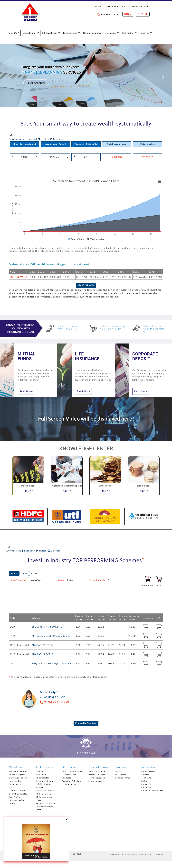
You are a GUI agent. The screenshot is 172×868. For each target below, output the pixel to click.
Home (98, 6)
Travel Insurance (97, 778)
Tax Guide (146, 778)
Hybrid (35, 574)
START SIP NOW (86, 286)
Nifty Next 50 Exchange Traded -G (51, 664)
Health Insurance (97, 772)
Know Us (12, 33)
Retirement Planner (45, 782)
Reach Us (144, 33)
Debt (24, 574)
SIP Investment (50, 33)
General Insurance (92, 33)
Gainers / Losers (17, 791)
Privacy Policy (130, 855)
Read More (26, 392)
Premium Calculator (72, 782)
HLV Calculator (69, 785)
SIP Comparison (43, 794)
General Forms (123, 778)
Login (128, 14)
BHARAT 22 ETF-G (42, 645)
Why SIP (39, 772)
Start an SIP (41, 775)
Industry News (149, 772)
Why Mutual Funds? (19, 772)
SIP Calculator (42, 778)
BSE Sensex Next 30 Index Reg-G (51, 636)
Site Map (158, 855)
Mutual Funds (29, 33)
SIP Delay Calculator (45, 804)
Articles (145, 775)
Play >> (28, 491)
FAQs (144, 782)
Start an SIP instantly (115, 6)
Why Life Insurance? (72, 772)
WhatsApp (17, 139)
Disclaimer (114, 855)
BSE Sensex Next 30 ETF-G (47, 627)
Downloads (110, 33)
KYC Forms (121, 775)
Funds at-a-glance (18, 775)
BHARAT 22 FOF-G (42, 655)
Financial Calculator (152, 791)
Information (128, 33)
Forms (118, 772)
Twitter (44, 139)
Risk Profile (15, 798)
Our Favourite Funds (19, 778)
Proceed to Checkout (86, 724)
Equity (14, 574)
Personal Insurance (98, 775)
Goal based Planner (45, 791)
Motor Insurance (97, 782)
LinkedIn (57, 139)
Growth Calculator (18, 794)
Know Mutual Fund (139, 6)
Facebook (31, 139)
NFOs (12, 788)
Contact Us (145, 855)
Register (142, 14)
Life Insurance (70, 33)
